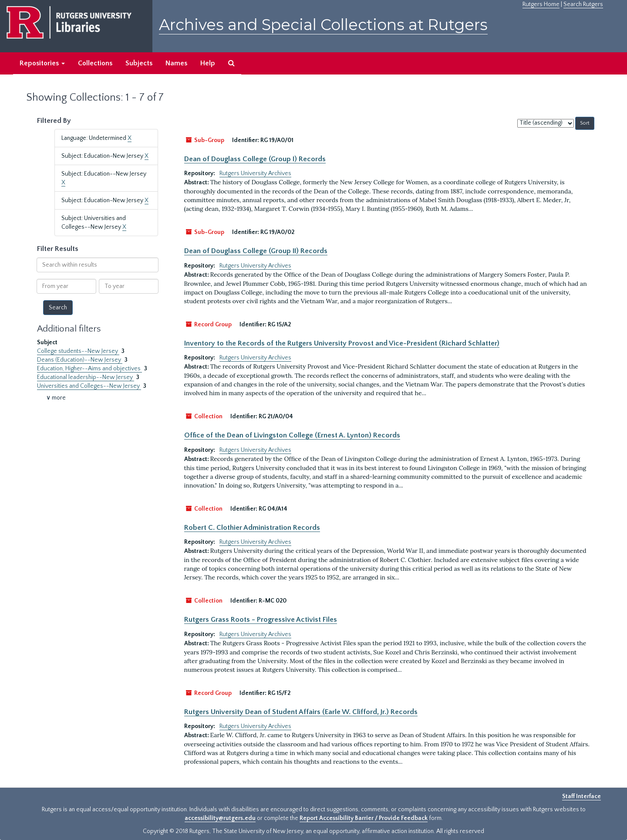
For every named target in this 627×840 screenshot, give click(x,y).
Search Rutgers (583, 4)
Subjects (139, 63)
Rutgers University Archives (255, 173)
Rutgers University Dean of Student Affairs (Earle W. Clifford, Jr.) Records (301, 712)
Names (176, 63)
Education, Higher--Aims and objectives (89, 369)
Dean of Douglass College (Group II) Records (256, 251)
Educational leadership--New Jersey (86, 377)
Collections (95, 63)
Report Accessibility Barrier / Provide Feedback (364, 818)
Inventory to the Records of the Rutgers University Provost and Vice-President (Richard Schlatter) (342, 343)
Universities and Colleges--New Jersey (89, 386)
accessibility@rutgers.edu (220, 818)
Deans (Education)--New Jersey (80, 360)
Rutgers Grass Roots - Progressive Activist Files (261, 620)
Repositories (42, 63)
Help (208, 63)
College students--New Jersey (78, 351)
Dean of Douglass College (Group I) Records (255, 159)
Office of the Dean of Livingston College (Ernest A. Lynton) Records (292, 435)
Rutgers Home (541, 4)
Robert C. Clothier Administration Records (252, 528)
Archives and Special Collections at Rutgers (323, 25)
